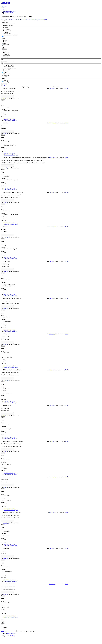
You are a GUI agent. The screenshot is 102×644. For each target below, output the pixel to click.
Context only (6, 32)
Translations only (7, 31)
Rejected (5, 46)
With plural (6, 57)
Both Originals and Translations (11, 35)
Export (2, 637)
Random (5, 77)
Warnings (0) (44, 20)
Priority (5, 72)
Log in (2, 8)
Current (4, 40)
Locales (6, 6)
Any (4, 36)
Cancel (3, 101)
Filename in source (8, 74)
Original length (7, 75)
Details (66, 88)
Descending (6, 82)
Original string (7, 69)
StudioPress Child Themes (9, 11)
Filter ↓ (2, 20)
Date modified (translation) (10, 68)
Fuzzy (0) (38, 20)
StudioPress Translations (10, 640)
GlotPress (5, 3)
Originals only (7, 29)
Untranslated (6, 45)
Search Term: (5, 23)
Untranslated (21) (24, 20)
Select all (4, 49)
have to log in (52, 88)
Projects (2, 6)
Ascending (6, 80)
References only (7, 34)
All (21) (10, 20)
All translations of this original (11, 121)
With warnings (7, 56)
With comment (7, 53)
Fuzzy (4, 43)
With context (6, 54)
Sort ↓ (6, 20)
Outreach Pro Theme (8, 12)
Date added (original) (8, 65)
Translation (6, 71)
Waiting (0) (32, 20)
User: (2, 59)
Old (4, 47)
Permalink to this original (9, 120)
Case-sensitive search (8, 25)
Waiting (4, 42)
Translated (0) (16, 20)
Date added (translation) (9, 67)
